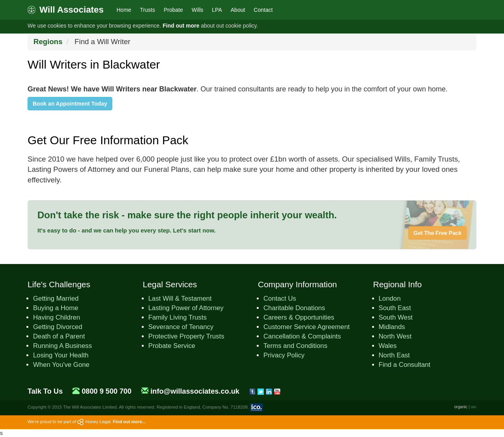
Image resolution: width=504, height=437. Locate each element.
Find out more (181, 26)
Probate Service (172, 346)
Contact (263, 10)
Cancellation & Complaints (302, 336)
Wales (388, 346)
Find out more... (129, 422)
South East (395, 308)
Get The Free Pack (437, 233)
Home (124, 10)
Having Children (57, 317)
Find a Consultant (405, 365)
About (238, 10)
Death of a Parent (59, 336)
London (390, 298)
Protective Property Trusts (186, 336)
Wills (198, 10)
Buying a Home (56, 308)
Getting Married (56, 298)
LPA (217, 10)
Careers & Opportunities (299, 317)
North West (395, 336)
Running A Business (62, 346)
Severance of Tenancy (181, 327)
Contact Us (280, 298)
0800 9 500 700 (106, 391)
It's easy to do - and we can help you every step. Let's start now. (127, 230)
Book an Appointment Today (70, 104)
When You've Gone (61, 365)
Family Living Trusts (178, 317)
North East (394, 355)
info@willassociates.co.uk (195, 391)
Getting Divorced (58, 327)
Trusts (147, 10)
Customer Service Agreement (307, 327)
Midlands (392, 327)
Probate (173, 10)
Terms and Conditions (295, 346)
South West (396, 317)
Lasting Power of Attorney (186, 308)
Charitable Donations (294, 308)
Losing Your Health (61, 355)
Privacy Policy (284, 355)
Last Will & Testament (180, 298)
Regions (48, 42)
